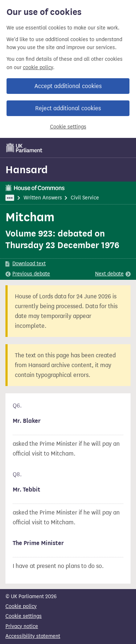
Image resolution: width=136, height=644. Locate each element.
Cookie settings (68, 127)
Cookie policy (21, 606)
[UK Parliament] (24, 148)
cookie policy (38, 67)
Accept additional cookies (68, 86)
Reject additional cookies (68, 108)
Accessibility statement (33, 636)
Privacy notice (22, 626)
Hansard (27, 170)
